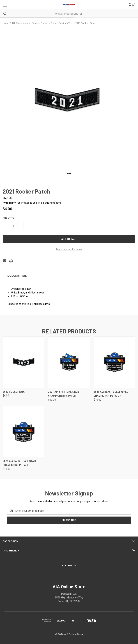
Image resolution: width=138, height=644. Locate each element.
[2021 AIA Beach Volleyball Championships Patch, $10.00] (114, 362)
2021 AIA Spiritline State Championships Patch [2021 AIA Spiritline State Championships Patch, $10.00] (64, 394)
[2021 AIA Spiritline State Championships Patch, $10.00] (69, 362)
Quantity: (9, 218)
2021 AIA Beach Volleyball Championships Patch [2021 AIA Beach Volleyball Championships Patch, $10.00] (111, 394)
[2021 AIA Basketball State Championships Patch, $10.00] (24, 431)
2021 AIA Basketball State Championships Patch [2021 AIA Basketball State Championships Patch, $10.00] (20, 463)
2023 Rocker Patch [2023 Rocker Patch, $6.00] (15, 392)
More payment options (69, 249)
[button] (69, 276)
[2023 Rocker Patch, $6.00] (24, 362)
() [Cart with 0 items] (132, 5)
